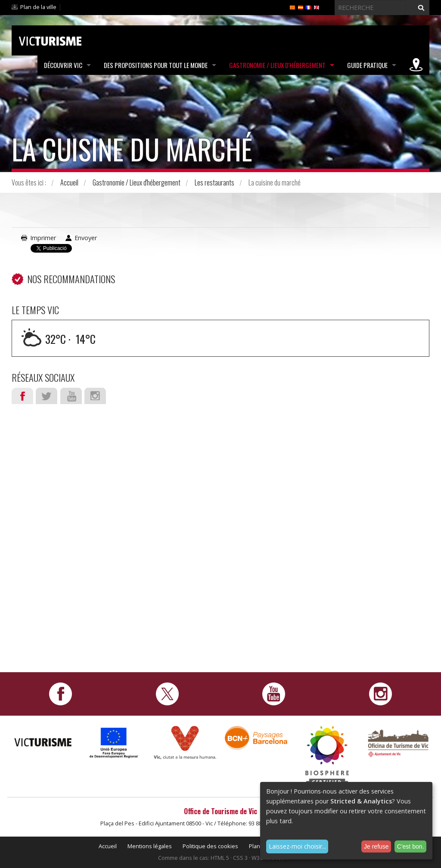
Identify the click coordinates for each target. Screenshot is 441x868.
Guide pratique (367, 65)
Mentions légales (150, 846)
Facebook (22, 396)
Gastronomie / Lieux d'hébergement (277, 65)
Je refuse (376, 846)
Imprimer (43, 238)
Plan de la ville (38, 7)
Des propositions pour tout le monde (156, 65)
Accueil (69, 182)
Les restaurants (214, 182)
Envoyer (86, 238)
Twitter (47, 396)
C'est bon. (411, 846)
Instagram (95, 396)
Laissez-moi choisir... (297, 846)
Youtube (71, 396)
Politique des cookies (210, 846)
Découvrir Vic (63, 65)
